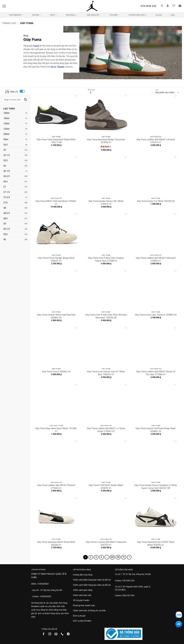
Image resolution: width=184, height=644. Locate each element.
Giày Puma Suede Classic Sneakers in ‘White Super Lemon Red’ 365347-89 (156, 487)
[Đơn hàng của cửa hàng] (167, 93)
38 (5, 208)
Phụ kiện (115, 15)
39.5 (5, 234)
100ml (6, 113)
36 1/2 (7, 171)
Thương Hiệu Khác (138, 15)
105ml (6, 118)
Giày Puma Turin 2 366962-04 (56, 372)
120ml (6, 124)
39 (5, 224)
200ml (6, 134)
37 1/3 (7, 192)
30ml (6, 139)
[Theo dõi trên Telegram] (69, 634)
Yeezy (53, 15)
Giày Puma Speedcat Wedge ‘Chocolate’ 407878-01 (106, 141)
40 (5, 240)
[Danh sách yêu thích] (174, 6)
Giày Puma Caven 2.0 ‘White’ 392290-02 (156, 201)
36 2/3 (7, 176)
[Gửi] (26, 100)
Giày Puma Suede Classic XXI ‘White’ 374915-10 (106, 203)
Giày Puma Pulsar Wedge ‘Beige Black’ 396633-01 (56, 259)
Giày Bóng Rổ (94, 15)
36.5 (5, 182)
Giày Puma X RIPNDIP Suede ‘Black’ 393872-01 (106, 487)
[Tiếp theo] (129, 557)
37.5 (5, 203)
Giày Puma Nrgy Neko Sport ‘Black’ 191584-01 (56, 430)
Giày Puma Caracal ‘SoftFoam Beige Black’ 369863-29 (156, 430)
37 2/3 (7, 197)
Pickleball (72, 15)
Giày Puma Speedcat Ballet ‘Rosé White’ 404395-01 (56, 543)
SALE (173, 15)
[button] (4, 6)
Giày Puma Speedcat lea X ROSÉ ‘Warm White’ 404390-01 (156, 543)
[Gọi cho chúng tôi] (63, 634)
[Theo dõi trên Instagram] (51, 634)
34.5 (5, 145)
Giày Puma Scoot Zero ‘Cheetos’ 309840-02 (156, 315)
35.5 (5, 160)
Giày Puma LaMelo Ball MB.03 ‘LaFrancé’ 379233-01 (156, 141)
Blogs (159, 15)
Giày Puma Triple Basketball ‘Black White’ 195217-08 (56, 141)
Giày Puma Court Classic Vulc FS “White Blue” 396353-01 (106, 373)
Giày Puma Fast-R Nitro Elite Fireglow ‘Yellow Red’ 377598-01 (106, 259)
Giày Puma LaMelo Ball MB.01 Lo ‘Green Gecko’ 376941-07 (106, 430)
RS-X (53, 67)
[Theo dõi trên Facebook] (45, 634)
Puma (36, 46)
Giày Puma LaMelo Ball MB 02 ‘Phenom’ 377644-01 (56, 487)
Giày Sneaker (16, 15)
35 (5, 150)
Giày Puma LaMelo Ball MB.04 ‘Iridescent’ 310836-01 (156, 259)
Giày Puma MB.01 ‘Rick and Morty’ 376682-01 (56, 203)
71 (124, 557)
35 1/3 (7, 155)
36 (5, 166)
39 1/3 (7, 229)
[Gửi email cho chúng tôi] (57, 634)
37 (5, 187)
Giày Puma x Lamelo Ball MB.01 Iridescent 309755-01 (106, 543)
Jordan (36, 15)
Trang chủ (9, 23)
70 (118, 557)
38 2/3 (7, 213)
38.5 (5, 218)
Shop (26, 36)
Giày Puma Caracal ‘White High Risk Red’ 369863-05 (56, 316)
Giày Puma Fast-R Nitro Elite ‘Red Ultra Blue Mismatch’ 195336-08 (106, 316)
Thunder (61, 67)
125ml (6, 129)
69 (112, 557)
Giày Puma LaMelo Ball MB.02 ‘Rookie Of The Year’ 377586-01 (156, 373)
